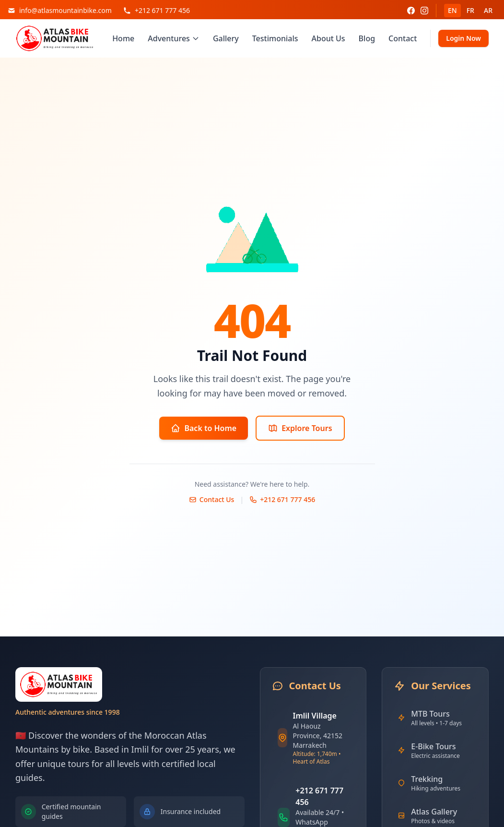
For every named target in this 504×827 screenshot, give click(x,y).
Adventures (174, 38)
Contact (403, 38)
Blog (367, 38)
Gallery (226, 38)
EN (452, 10)
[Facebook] (411, 11)
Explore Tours (300, 428)
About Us (328, 38)
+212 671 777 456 (282, 499)
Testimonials (275, 38)
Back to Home (204, 428)
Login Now (463, 38)
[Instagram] (424, 11)
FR (470, 10)
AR (488, 10)
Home (123, 38)
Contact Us (212, 499)
